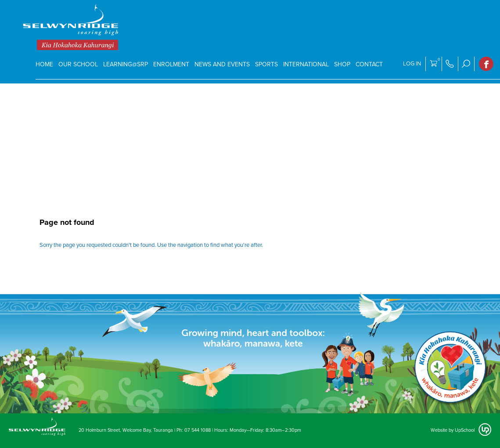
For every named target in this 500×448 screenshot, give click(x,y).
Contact (369, 64)
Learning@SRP (126, 64)
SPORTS (266, 64)
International (306, 64)
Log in (412, 64)
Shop (342, 64)
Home (44, 64)
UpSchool (465, 430)
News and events (222, 64)
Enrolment (171, 64)
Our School (78, 64)
